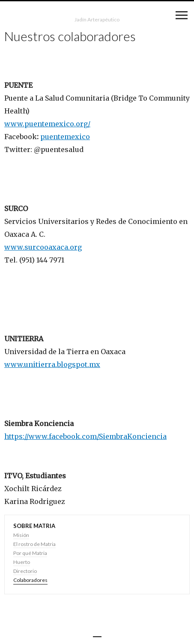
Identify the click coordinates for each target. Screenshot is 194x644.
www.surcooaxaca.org (43, 247)
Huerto (22, 562)
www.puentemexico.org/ (47, 124)
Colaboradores (30, 580)
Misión (21, 535)
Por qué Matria (30, 553)
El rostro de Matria (34, 544)
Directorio (25, 571)
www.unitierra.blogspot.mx (52, 364)
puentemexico (65, 137)
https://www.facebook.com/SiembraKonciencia (85, 436)
